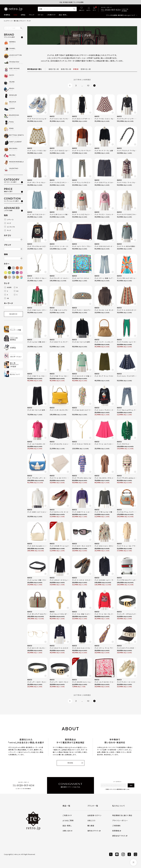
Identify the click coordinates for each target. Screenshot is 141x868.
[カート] (94, 9)
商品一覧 (66, 806)
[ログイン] (88, 9)
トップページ (8, 21)
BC (18, 291)
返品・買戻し (63, 15)
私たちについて (119, 806)
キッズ (9, 230)
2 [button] (76, 86)
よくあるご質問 (68, 820)
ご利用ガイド (51, 15)
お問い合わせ (68, 831)
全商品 (23, 15)
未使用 (9, 287)
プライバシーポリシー (120, 820)
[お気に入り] (82, 9)
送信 (131, 785)
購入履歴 (91, 826)
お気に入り (91, 820)
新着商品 (7, 15)
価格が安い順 (54, 69)
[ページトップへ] (133, 862)
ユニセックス (11, 227)
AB (8, 298)
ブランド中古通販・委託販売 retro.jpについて (121, 15)
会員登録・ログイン (94, 815)
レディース (10, 219)
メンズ (9, 223)
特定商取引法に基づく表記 (122, 815)
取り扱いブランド (19, 21)
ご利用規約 (116, 826)
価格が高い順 (66, 69)
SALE (16, 15)
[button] (94, 86)
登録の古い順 (86, 69)
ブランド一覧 (93, 806)
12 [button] (88, 86)
